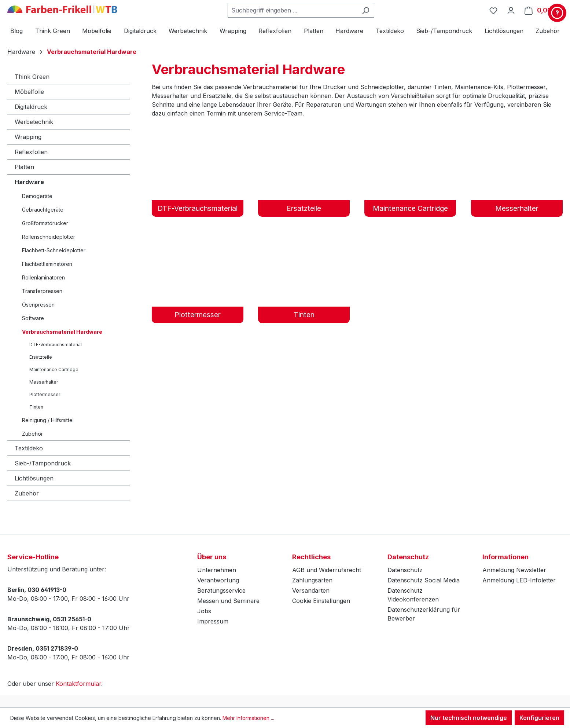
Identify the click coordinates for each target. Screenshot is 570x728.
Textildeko (29, 448)
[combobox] (293, 10)
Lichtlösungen (34, 478)
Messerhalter (44, 382)
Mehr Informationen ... (248, 718)
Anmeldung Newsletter (514, 570)
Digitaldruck (31, 107)
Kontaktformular (78, 684)
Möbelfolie (29, 92)
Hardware (29, 182)
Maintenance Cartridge (54, 370)
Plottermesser (45, 394)
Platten (24, 167)
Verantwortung (218, 580)
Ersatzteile (41, 357)
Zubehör (32, 434)
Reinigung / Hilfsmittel (48, 420)
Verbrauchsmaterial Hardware (62, 332)
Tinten (36, 407)
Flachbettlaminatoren (47, 264)
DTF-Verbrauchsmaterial (56, 345)
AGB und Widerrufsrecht (327, 570)
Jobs (204, 611)
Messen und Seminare (228, 601)
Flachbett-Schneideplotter (54, 250)
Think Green (32, 77)
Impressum (213, 621)
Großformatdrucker (45, 223)
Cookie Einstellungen (321, 601)
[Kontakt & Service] (557, 13)
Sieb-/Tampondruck (43, 463)
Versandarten (311, 590)
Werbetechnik (34, 122)
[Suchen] (366, 10)
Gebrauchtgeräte (43, 210)
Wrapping (28, 137)
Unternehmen (217, 570)
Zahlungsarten (312, 580)
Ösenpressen (38, 305)
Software (33, 318)
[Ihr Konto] (511, 10)
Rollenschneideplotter (49, 237)
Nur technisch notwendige (469, 718)
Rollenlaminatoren (43, 277)
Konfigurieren (539, 718)
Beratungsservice (221, 590)
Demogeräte (37, 196)
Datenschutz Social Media (424, 580)
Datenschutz (405, 570)
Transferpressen (42, 291)
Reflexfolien (31, 152)
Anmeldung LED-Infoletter (519, 580)
